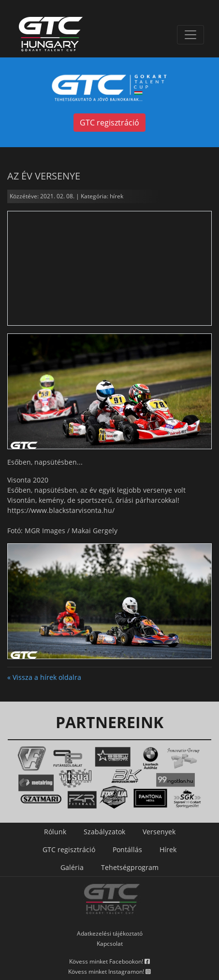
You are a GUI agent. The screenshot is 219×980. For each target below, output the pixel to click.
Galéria (72, 867)
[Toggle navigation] (190, 35)
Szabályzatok (104, 832)
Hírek (168, 849)
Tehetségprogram (130, 867)
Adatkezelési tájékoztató (110, 933)
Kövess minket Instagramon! (109, 972)
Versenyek (159, 832)
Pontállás (127, 849)
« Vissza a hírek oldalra (44, 677)
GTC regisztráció (109, 123)
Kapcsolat (110, 944)
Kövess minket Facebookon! (109, 961)
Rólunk (55, 832)
